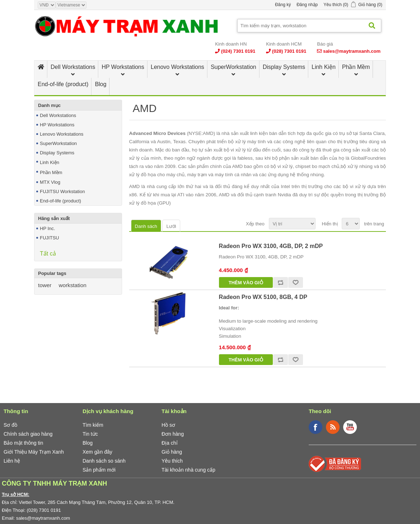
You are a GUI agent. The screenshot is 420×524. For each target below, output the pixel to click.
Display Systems (284, 67)
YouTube (350, 427)
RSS (333, 427)
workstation (72, 285)
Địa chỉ (170, 443)
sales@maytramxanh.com (352, 51)
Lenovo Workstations (178, 67)
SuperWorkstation (234, 67)
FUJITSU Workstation (62, 191)
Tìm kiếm (93, 425)
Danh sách (146, 226)
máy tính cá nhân (233, 175)
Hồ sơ (168, 425)
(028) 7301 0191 (289, 51)
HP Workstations (123, 67)
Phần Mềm (356, 67)
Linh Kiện (324, 67)
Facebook (316, 427)
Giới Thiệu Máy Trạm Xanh (34, 452)
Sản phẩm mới (99, 470)
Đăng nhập (307, 5)
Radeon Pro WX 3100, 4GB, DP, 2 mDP (271, 246)
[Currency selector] (47, 5)
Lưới (171, 226)
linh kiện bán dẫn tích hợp (278, 133)
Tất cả (48, 254)
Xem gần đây (97, 452)
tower (45, 285)
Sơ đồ (10, 425)
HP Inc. (47, 228)
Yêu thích (172, 461)
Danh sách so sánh (104, 461)
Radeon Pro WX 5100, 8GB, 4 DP (263, 297)
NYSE (195, 133)
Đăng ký (283, 5)
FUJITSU (49, 238)
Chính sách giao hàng (28, 434)
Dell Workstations (73, 67)
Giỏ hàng (172, 452)
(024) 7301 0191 (238, 51)
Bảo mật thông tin (23, 443)
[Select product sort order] (292, 224)
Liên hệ (12, 461)
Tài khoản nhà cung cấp (188, 470)
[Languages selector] (71, 5)
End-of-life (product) (63, 84)
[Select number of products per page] (351, 224)
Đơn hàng (173, 434)
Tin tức (90, 434)
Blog (101, 84)
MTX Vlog (50, 182)
